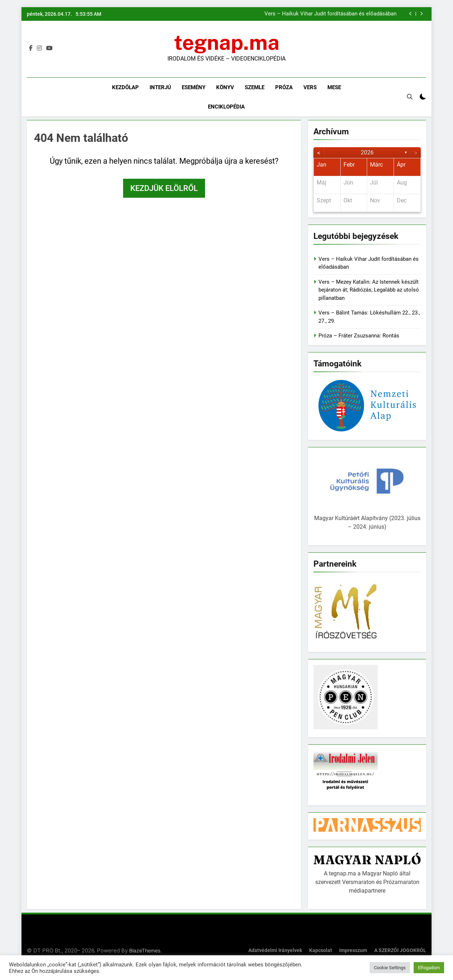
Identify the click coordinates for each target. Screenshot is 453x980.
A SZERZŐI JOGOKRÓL (400, 950)
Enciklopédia (226, 107)
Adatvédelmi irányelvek (275, 950)
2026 (367, 152)
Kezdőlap (125, 87)
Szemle (255, 87)
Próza (284, 87)
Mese (334, 87)
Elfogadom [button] (429, 968)
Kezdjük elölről (164, 188)
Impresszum (353, 950)
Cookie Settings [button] (390, 968)
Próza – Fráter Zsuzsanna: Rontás (359, 336)
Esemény (194, 87)
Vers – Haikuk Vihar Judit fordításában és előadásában (330, 14)
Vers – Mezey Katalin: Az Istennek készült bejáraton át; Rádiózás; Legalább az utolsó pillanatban (369, 290)
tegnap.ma (227, 42)
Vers (310, 87)
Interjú (160, 87)
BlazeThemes (145, 950)
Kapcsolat (321, 950)
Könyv (225, 87)
